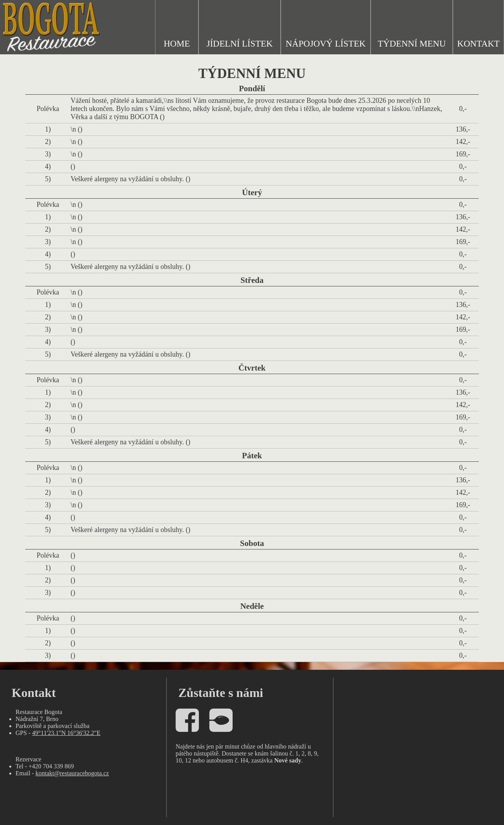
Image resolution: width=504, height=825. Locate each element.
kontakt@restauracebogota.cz (72, 773)
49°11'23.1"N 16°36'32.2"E (66, 733)
